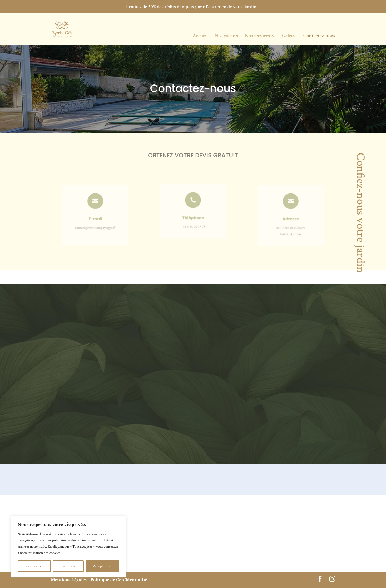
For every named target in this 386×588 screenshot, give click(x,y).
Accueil (200, 36)
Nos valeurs (226, 36)
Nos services (257, 36)
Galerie (289, 36)
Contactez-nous (319, 36)
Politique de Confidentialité (119, 580)
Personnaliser (34, 566)
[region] (68, 547)
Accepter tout (103, 566)
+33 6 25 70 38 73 (193, 223)
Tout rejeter (68, 566)
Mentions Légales (69, 580)
